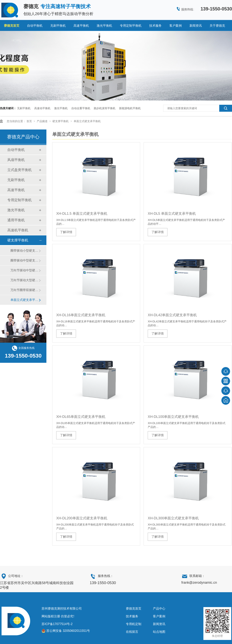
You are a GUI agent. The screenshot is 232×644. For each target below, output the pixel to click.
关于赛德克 (217, 26)
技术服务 (155, 26)
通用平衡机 (16, 220)
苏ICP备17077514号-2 (57, 624)
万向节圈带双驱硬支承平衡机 (25, 290)
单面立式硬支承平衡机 (87, 121)
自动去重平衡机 (81, 108)
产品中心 (159, 609)
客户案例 (176, 26)
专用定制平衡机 (131, 26)
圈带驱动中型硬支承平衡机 (25, 260)
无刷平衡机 (58, 26)
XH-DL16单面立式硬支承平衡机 (81, 315)
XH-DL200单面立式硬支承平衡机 (82, 518)
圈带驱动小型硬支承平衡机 (25, 251)
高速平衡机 (81, 26)
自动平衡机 (35, 26)
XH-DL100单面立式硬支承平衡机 (173, 417)
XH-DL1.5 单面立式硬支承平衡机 (82, 214)
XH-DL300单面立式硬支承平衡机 (173, 518)
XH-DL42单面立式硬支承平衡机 (172, 315)
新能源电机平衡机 (130, 108)
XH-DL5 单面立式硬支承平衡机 (172, 214)
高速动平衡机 (42, 108)
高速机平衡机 (18, 230)
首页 (30, 121)
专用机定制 (134, 624)
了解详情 (66, 232)
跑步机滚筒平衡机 (105, 108)
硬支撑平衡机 (61, 121)
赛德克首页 (12, 26)
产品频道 (43, 121)
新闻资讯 (196, 26)
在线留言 (132, 632)
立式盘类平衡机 (20, 170)
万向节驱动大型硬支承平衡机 (25, 280)
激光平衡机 (104, 26)
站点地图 (159, 632)
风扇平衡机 (16, 160)
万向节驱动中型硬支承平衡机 (25, 270)
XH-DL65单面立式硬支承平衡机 (81, 417)
